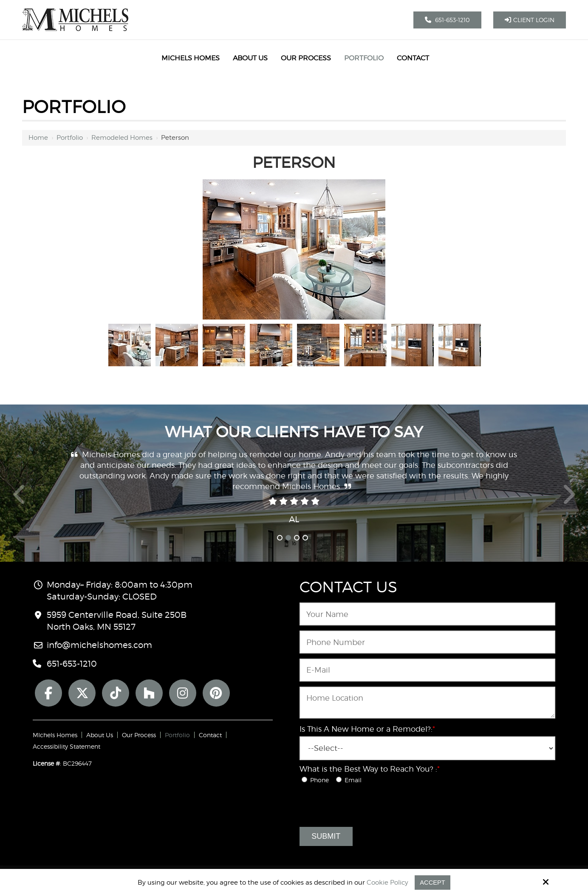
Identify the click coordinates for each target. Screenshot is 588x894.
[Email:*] (427, 670)
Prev (20, 499)
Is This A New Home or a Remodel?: (367, 729)
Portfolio (70, 138)
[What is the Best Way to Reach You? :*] (304, 779)
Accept (433, 882)
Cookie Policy (387, 883)
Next (569, 499)
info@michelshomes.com (99, 645)
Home (38, 138)
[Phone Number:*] (427, 642)
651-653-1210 (447, 20)
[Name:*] (427, 614)
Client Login (530, 20)
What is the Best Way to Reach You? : (370, 769)
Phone (318, 780)
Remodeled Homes (122, 138)
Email (351, 780)
